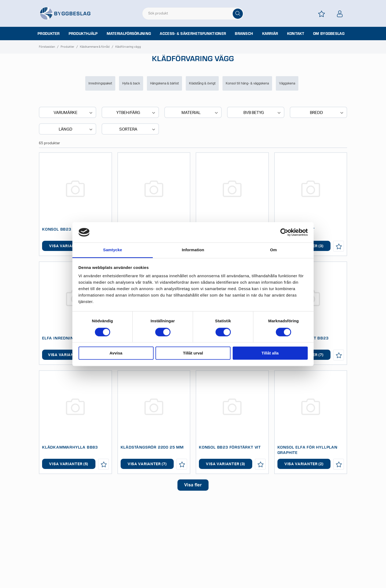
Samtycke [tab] (113, 250)
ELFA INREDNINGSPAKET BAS (72, 338)
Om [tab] (273, 250)
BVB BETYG (263, 113)
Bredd (327, 113)
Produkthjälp (83, 34)
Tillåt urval (193, 353)
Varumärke (74, 113)
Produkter (49, 34)
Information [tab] (193, 250)
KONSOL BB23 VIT (60, 229)
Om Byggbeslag (329, 34)
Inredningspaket (100, 83)
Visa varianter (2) (304, 464)
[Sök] (238, 14)
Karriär (270, 34)
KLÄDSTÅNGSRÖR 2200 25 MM (152, 447)
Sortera (138, 130)
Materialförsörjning (129, 34)
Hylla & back (131, 83)
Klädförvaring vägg (128, 47)
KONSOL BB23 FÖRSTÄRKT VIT (230, 447)
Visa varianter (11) (69, 355)
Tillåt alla (270, 353)
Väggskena (287, 83)
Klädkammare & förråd (95, 47)
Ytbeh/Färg (136, 113)
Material (200, 113)
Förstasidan (47, 47)
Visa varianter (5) (69, 464)
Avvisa (116, 353)
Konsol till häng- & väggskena (247, 83)
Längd (76, 130)
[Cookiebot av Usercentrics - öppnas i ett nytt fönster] (284, 232)
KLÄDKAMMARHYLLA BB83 (70, 447)
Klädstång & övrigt (202, 83)
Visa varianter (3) (225, 464)
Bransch (244, 34)
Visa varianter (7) (69, 246)
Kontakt (296, 34)
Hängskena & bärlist (164, 83)
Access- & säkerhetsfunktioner (193, 34)
